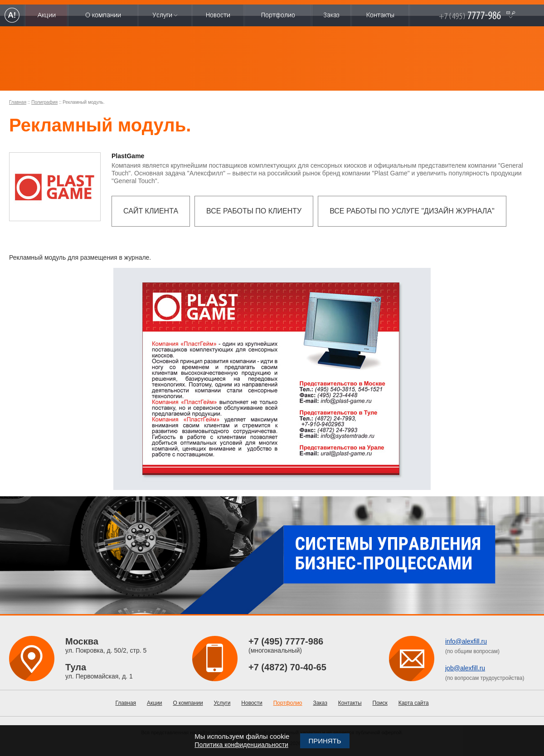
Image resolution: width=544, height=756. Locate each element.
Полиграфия (44, 102)
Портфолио (288, 703)
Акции (155, 703)
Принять (325, 741)
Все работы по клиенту (254, 211)
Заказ (320, 703)
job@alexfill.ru (465, 668)
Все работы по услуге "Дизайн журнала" (412, 211)
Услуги (222, 703)
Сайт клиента (151, 211)
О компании (188, 703)
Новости (252, 703)
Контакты (350, 703)
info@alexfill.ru (466, 641)
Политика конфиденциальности (241, 745)
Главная (18, 102)
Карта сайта (414, 703)
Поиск (380, 703)
